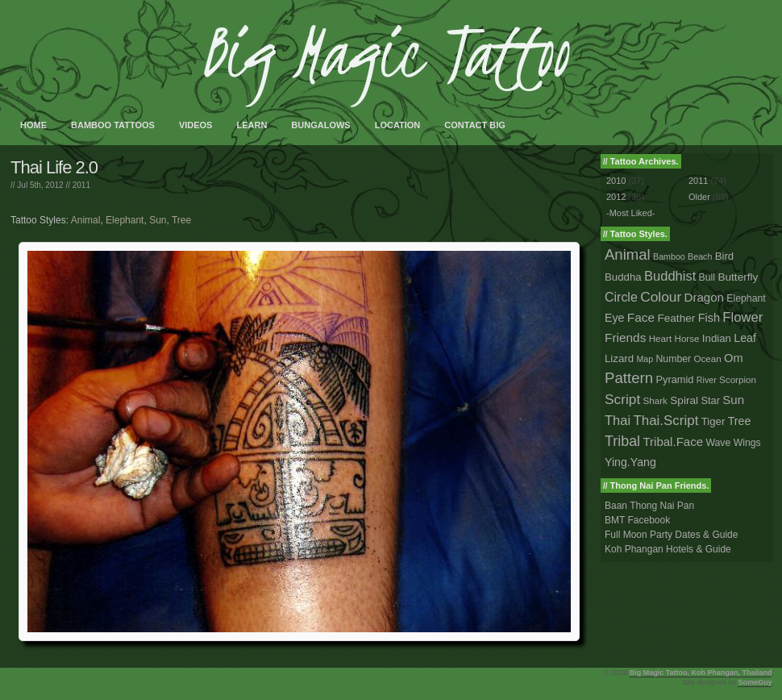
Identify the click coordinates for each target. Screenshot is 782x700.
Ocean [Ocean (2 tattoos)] (707, 358)
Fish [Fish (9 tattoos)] (709, 318)
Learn (252, 125)
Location (398, 125)
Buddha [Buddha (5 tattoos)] (623, 277)
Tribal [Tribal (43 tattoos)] (622, 441)
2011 (81, 185)
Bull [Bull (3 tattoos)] (707, 277)
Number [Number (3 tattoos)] (674, 359)
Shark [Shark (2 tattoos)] (655, 400)
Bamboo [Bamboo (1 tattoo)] (669, 256)
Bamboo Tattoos (113, 125)
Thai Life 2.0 (54, 167)
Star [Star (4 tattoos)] (710, 400)
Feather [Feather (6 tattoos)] (676, 318)
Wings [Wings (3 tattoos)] (747, 443)
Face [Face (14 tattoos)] (641, 317)
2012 (616, 197)
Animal (86, 220)
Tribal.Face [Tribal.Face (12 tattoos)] (673, 442)
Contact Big (475, 125)
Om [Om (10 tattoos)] (734, 358)
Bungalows (320, 125)
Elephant (125, 220)
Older (699, 197)
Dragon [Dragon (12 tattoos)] (704, 297)
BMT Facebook (637, 520)
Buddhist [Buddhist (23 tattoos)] (670, 276)
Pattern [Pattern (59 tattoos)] (629, 378)
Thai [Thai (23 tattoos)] (618, 420)
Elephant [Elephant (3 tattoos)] (746, 298)
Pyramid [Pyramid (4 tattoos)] (675, 379)
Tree (181, 220)
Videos (196, 125)
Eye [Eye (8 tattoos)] (614, 318)
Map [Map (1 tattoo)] (645, 359)
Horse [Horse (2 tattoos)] (687, 338)
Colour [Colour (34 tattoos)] (661, 297)
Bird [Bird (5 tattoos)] (725, 256)
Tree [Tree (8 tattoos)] (740, 421)
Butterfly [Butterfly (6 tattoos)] (738, 277)
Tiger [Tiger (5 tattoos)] (713, 421)
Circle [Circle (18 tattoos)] (621, 297)
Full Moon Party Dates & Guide (671, 535)
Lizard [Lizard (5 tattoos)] (619, 358)
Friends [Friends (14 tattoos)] (625, 337)
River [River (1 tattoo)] (707, 380)
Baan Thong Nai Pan (649, 506)
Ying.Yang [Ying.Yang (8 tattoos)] (630, 462)
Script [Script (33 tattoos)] (622, 399)
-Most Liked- (631, 213)
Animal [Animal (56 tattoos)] (628, 254)
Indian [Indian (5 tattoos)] (717, 338)
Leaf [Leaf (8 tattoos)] (745, 338)
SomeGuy (755, 682)
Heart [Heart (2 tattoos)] (660, 338)
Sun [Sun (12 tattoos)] (733, 400)
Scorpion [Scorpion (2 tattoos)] (738, 379)
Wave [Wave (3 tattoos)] (718, 443)
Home (33, 125)
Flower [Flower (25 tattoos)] (742, 317)
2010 (616, 181)
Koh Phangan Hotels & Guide (668, 549)
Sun (158, 220)
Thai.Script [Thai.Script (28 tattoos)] (666, 421)
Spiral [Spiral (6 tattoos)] (684, 400)
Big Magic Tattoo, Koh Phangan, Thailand (701, 673)
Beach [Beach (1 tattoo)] (700, 256)
